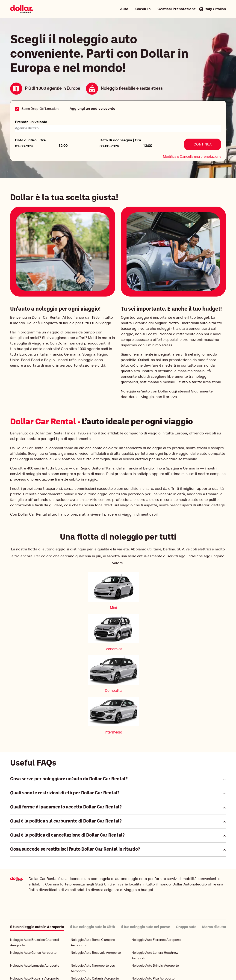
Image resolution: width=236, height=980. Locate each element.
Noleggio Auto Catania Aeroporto (95, 851)
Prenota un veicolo (31, 120)
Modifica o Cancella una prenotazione (192, 155)
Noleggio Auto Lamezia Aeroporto (35, 838)
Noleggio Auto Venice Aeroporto (33, 891)
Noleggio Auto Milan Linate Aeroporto (159, 912)
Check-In (143, 9)
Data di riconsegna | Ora (120, 138)
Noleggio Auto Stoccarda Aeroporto (97, 865)
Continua (203, 142)
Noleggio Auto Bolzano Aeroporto (156, 924)
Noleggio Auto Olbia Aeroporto (154, 878)
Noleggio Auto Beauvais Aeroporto (96, 825)
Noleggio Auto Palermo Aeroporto (35, 858)
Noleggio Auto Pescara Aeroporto (35, 851)
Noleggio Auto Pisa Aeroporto (153, 851)
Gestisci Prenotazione (177, 9)
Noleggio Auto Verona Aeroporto (94, 878)
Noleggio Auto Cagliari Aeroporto (34, 904)
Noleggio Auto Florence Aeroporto (156, 812)
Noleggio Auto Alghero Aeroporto (95, 904)
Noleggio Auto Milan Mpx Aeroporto (96, 891)
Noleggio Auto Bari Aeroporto (31, 865)
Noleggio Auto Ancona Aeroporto (156, 904)
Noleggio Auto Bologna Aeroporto (95, 858)
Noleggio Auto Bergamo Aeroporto (157, 858)
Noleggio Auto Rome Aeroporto (154, 937)
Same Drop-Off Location (40, 109)
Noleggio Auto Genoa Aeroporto (33, 825)
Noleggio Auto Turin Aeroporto (32, 924)
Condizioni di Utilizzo (150, 967)
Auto (124, 9)
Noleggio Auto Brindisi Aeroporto (155, 838)
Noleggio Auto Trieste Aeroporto (94, 912)
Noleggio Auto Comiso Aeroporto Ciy (97, 937)
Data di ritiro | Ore (30, 138)
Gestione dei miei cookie (85, 972)
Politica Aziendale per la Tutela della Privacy (99, 967)
